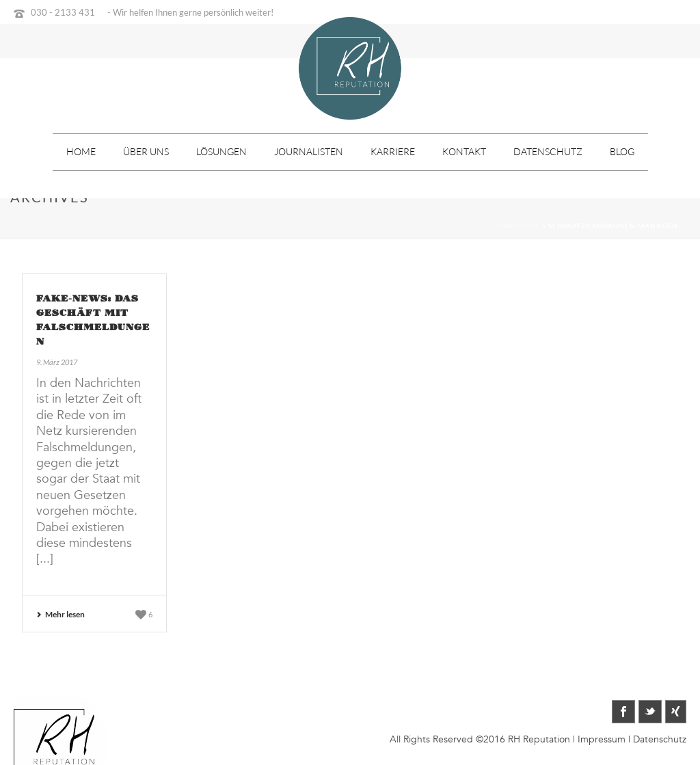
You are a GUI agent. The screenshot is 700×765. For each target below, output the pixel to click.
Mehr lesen (60, 614)
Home (81, 151)
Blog (622, 151)
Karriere (393, 151)
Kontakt (464, 151)
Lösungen (221, 151)
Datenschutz (548, 151)
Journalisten (309, 151)
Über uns (146, 151)
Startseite (517, 226)
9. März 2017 (57, 362)
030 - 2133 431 (63, 12)
